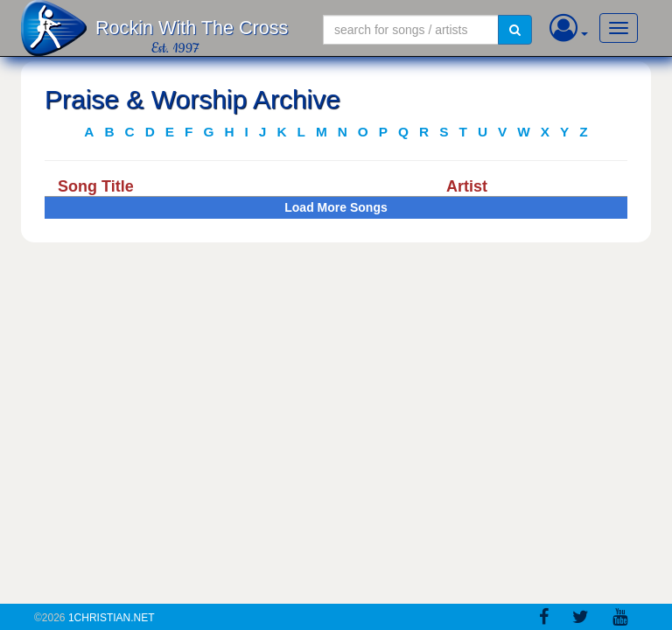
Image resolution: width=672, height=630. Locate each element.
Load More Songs (336, 207)
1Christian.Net (112, 618)
